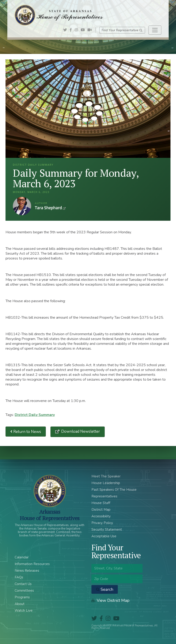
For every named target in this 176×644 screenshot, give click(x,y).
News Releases (27, 571)
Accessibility (101, 516)
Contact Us (23, 584)
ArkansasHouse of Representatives (50, 515)
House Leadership (106, 483)
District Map (101, 510)
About (20, 604)
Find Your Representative (122, 30)
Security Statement (107, 530)
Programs (22, 597)
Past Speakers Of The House (114, 490)
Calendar (22, 557)
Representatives (104, 496)
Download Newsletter (80, 431)
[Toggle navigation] (155, 30)
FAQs (19, 577)
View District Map (110, 600)
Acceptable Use (104, 536)
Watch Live (24, 611)
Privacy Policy (102, 523)
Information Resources (32, 564)
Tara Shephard (22, 206)
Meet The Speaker (106, 476)
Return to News (26, 432)
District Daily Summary (35, 415)
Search (105, 589)
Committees (24, 591)
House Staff (101, 503)
